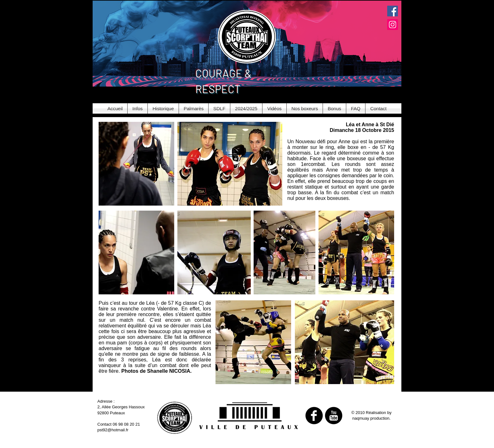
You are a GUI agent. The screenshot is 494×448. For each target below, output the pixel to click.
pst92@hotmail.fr (113, 430)
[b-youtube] (334, 416)
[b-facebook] (314, 416)
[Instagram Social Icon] (393, 25)
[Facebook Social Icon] (393, 11)
